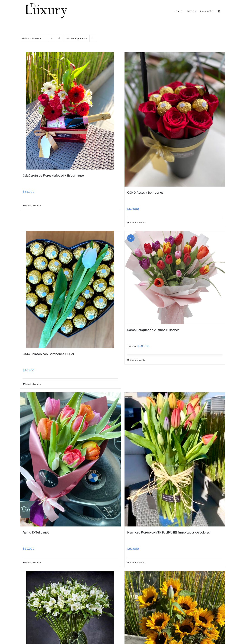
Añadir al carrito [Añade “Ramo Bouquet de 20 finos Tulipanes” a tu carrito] (137, 360)
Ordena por (32, 38)
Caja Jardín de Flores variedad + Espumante (53, 176)
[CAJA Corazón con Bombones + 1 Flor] (70, 289)
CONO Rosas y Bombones (145, 193)
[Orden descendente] (59, 38)
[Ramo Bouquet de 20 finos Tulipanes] (175, 277)
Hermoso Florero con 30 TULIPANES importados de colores (168, 533)
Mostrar (77, 38)
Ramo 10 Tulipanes (36, 533)
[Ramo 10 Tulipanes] (70, 459)
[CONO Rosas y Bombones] (175, 119)
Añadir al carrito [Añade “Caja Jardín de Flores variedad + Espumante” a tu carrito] (33, 206)
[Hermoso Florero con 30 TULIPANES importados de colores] (175, 459)
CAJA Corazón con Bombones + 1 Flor (48, 354)
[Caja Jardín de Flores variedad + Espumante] (70, 111)
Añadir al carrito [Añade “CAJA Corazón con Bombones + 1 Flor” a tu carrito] (33, 384)
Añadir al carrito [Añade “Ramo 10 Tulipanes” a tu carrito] (33, 562)
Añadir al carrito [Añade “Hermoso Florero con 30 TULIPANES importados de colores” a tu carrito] (137, 562)
